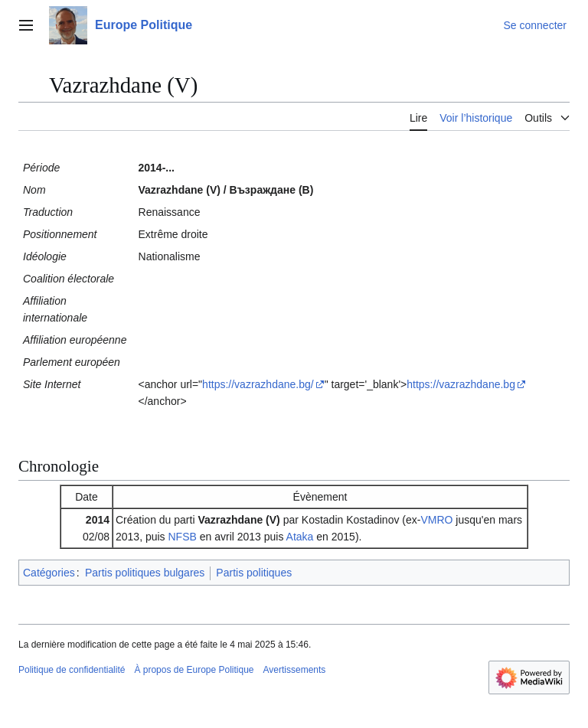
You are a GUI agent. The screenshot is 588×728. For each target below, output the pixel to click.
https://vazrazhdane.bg (461, 384)
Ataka (300, 537)
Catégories (49, 573)
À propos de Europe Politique (194, 670)
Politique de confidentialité (72, 670)
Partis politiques (254, 573)
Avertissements (295, 670)
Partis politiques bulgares (145, 573)
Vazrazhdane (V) (238, 520)
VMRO (436, 520)
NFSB (183, 537)
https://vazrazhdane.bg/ (258, 384)
